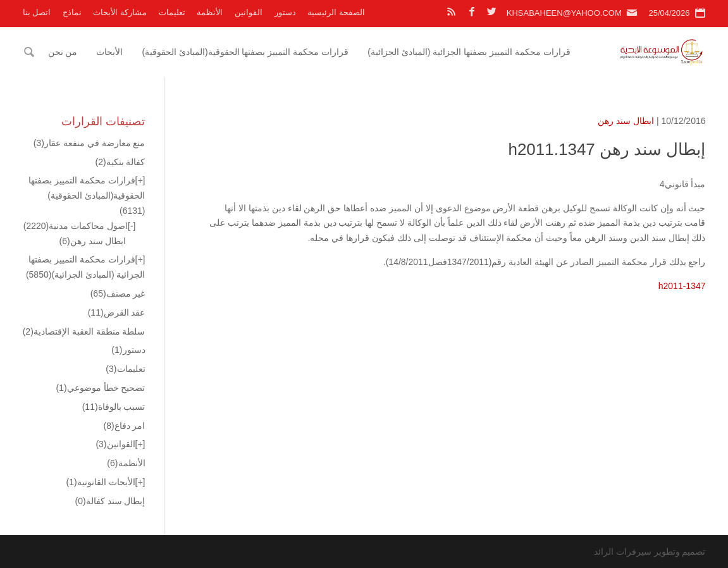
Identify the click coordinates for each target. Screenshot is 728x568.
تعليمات (172, 12)
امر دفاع (124, 426)
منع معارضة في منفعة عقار (89, 143)
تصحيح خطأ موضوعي (101, 388)
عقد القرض (117, 312)
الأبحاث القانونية (101, 482)
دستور (285, 12)
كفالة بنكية (120, 162)
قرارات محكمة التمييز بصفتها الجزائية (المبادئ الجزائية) (469, 52)
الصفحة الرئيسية (336, 12)
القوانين (249, 12)
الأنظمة (210, 12)
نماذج (72, 12)
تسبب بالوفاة (114, 407)
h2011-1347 (682, 286)
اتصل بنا (37, 12)
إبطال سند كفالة (110, 501)
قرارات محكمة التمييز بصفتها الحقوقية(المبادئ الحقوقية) (245, 52)
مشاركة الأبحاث (120, 12)
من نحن (63, 52)
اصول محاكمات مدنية (76, 226)
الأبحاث (109, 52)
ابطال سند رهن (626, 121)
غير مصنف (118, 293)
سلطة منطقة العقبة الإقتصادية (84, 331)
